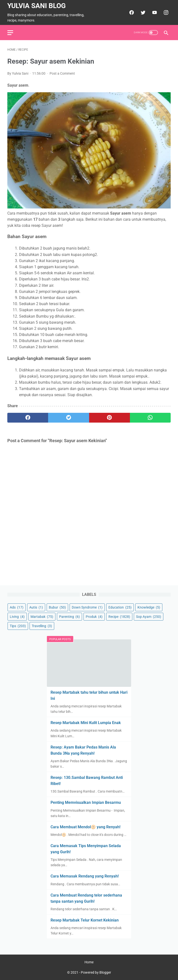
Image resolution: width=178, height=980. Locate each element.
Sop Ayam (149, 617)
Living (17, 617)
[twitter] (142, 12)
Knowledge (149, 607)
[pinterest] (110, 418)
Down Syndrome (87, 607)
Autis (36, 607)
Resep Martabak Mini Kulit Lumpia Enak (86, 723)
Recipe (119, 617)
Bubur (57, 607)
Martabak (42, 617)
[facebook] (131, 12)
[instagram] (165, 12)
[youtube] (154, 12)
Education (120, 607)
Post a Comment (62, 73)
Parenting (69, 617)
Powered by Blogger (96, 972)
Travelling (42, 626)
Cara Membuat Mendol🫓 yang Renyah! (85, 827)
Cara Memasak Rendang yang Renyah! (85, 876)
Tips (18, 626)
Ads (17, 607)
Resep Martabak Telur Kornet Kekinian (85, 920)
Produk (94, 617)
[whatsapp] (150, 418)
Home (89, 962)
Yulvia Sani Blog (37, 6)
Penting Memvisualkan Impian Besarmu (86, 802)
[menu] (10, 33)
